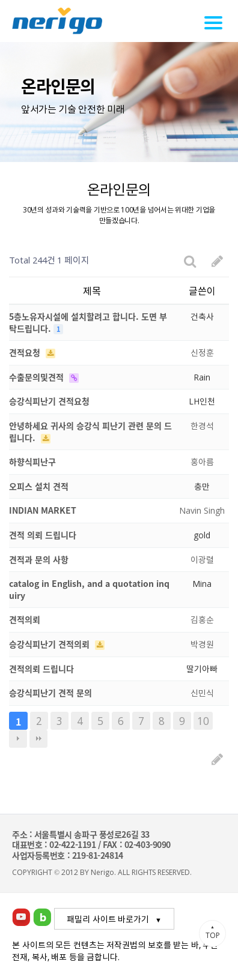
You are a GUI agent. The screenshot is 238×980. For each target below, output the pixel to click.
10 (203, 721)
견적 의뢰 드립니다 (43, 535)
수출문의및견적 (38, 377)
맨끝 (38, 739)
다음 (18, 739)
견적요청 (26, 352)
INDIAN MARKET (43, 510)
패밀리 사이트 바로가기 (108, 919)
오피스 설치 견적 (39, 486)
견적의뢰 (25, 619)
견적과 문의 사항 (39, 559)
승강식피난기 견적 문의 (50, 693)
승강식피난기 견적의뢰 (50, 644)
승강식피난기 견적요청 (49, 401)
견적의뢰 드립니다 (41, 669)
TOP (212, 932)
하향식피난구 (32, 461)
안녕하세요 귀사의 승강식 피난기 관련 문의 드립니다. (90, 431)
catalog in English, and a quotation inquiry (89, 589)
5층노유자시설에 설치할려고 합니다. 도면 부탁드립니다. (88, 322)
